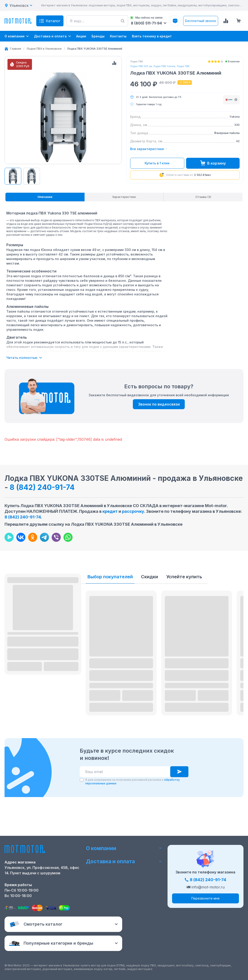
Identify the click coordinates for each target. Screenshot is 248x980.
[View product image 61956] (13, 217)
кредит (110, 554)
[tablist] (124, 239)
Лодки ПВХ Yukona (164, 66)
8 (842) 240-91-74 (42, 530)
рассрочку (133, 554)
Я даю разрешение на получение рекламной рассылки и (133, 824)
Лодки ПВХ (183, 66)
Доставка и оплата (124, 883)
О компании (124, 870)
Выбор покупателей (110, 619)
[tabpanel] (87, 324)
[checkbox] (82, 823)
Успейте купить (184, 619)
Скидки (150, 619)
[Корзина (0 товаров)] (238, 21)
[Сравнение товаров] (226, 21)
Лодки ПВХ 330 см (141, 66)
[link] (95, 49)
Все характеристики (149, 149)
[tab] (45, 239)
